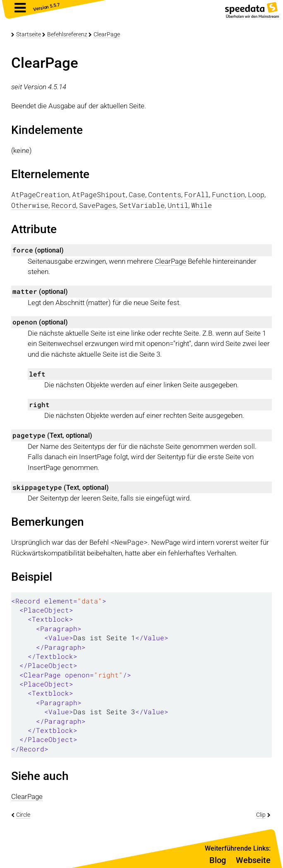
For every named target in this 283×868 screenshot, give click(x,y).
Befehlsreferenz (67, 34)
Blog (218, 860)
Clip (261, 815)
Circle (23, 815)
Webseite (253, 860)
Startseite (29, 34)
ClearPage (107, 34)
